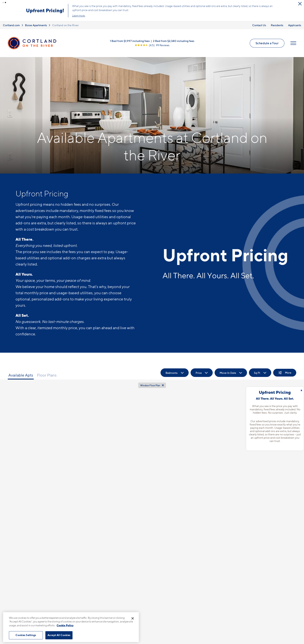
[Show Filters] (285, 373)
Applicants (295, 25)
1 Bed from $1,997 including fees (130, 41)
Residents (277, 25)
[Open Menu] (293, 43)
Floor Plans (47, 375)
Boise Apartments (36, 25)
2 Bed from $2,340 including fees (174, 41)
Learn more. (80, 16)
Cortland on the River (65, 25)
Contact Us (259, 25)
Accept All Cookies (59, 635)
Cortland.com (11, 25)
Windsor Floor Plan (150, 385)
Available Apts (21, 375)
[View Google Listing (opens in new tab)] (152, 45)
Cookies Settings (26, 635)
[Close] (133, 618)
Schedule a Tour (267, 43)
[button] (3, 3)
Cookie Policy (65, 625)
